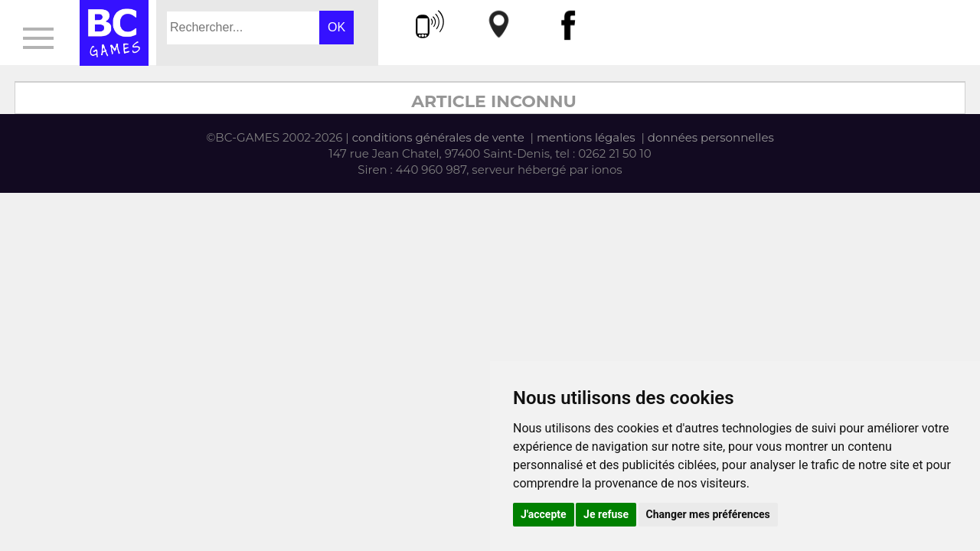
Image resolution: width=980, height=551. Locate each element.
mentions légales (586, 137)
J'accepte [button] (544, 514)
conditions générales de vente (438, 137)
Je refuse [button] (606, 514)
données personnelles (711, 137)
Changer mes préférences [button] (708, 514)
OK (336, 27)
